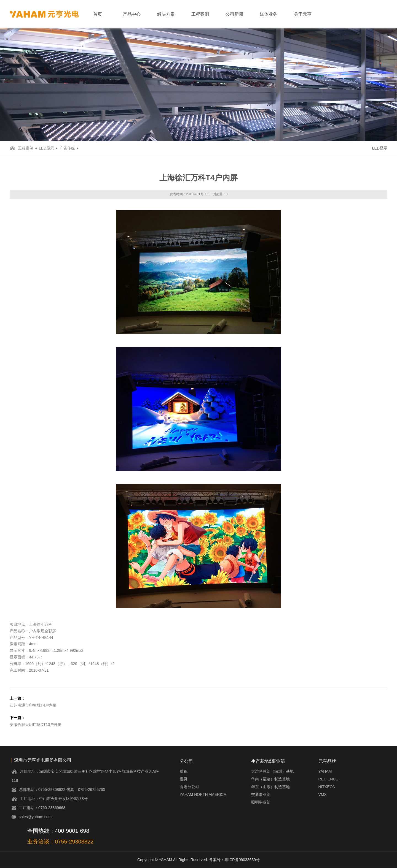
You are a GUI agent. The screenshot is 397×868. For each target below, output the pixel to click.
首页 (98, 14)
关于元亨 (303, 14)
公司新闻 (234, 14)
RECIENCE (328, 779)
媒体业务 (269, 14)
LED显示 (46, 148)
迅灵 (184, 779)
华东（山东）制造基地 (270, 787)
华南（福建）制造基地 (270, 779)
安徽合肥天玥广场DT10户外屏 (36, 725)
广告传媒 (67, 148)
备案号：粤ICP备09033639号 (234, 860)
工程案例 (200, 14)
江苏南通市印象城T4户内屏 (33, 705)
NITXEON (327, 787)
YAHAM (325, 771)
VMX (323, 794)
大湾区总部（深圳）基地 (272, 771)
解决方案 (166, 14)
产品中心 (132, 14)
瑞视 (184, 771)
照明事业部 (261, 802)
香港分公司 (189, 787)
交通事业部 (261, 794)
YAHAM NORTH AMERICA (203, 794)
